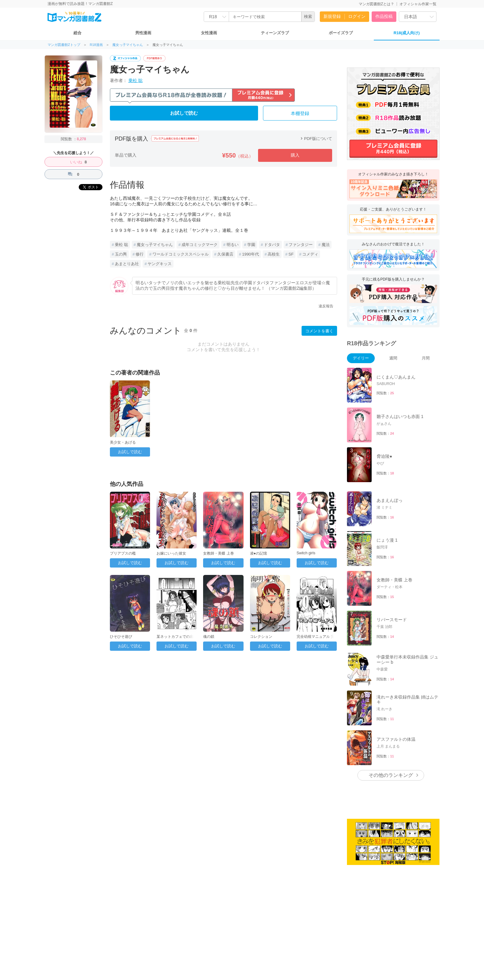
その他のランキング (391, 775)
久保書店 (225, 254)
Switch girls (306, 553)
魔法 (326, 245)
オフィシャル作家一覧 (418, 4)
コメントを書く (319, 331)
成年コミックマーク (200, 245)
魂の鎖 (209, 637)
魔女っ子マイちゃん (128, 45)
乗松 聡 (136, 80)
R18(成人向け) (407, 33)
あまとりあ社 (127, 264)
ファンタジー (301, 245)
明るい (233, 245)
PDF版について (316, 139)
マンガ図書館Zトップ (64, 45)
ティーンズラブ (275, 33)
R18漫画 (96, 45)
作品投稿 (384, 16)
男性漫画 (143, 33)
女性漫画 (209, 33)
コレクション (261, 637)
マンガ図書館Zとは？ (376, 4)
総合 (77, 33)
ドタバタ (272, 245)
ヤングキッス (160, 264)
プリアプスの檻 (123, 553)
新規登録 (332, 16)
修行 (140, 254)
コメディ (310, 254)
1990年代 (250, 254)
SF (291, 254)
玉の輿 (121, 254)
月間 (426, 358)
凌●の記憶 (259, 553)
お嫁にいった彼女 (171, 553)
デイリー (361, 358)
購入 (295, 155)
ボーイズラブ (341, 33)
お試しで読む (184, 113)
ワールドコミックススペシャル (181, 254)
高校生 (274, 254)
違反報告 (326, 306)
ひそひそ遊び (121, 637)
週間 (393, 358)
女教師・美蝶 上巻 (218, 553)
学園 (251, 245)
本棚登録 (300, 113)
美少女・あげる (123, 442)
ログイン (357, 16)
